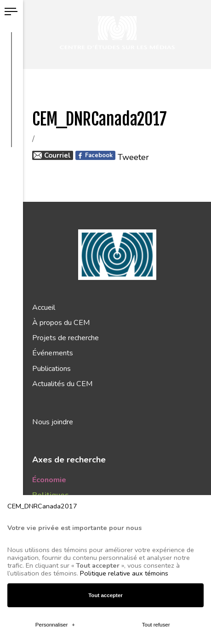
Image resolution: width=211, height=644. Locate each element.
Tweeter (133, 157)
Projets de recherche (66, 338)
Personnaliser (55, 601)
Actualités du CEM (62, 384)
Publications (51, 369)
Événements (53, 353)
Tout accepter (105, 572)
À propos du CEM (61, 323)
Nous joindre (53, 422)
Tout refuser (156, 601)
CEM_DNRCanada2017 (42, 483)
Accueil (44, 308)
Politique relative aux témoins (124, 550)
